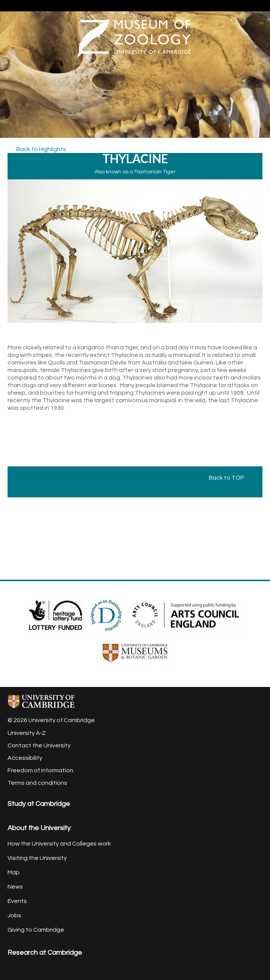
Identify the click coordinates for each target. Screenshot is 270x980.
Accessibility (25, 758)
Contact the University (39, 745)
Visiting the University (37, 858)
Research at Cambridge (45, 953)
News (15, 887)
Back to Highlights (41, 149)
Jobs (14, 915)
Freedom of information (40, 770)
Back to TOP (230, 478)
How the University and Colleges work (59, 844)
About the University (39, 828)
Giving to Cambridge (36, 930)
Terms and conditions (37, 783)
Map (14, 872)
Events (17, 901)
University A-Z (27, 733)
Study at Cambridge (39, 804)
